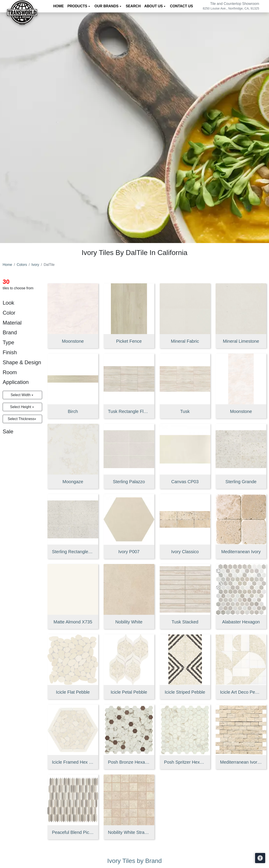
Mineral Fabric (185, 341)
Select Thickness (21, 419)
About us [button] (154, 6)
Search (133, 6)
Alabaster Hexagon (241, 622)
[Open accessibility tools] (260, 858)
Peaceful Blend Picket (73, 832)
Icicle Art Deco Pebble (241, 692)
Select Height (21, 407)
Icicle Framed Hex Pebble (73, 762)
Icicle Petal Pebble (129, 692)
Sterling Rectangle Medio (73, 552)
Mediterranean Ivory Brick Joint (241, 762)
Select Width (21, 395)
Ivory (35, 265)
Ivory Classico (185, 552)
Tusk (185, 411)
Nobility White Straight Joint (129, 832)
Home (59, 6)
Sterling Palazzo (129, 482)
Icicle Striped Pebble (185, 692)
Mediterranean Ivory (241, 552)
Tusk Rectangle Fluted (129, 411)
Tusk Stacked (185, 622)
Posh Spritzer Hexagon (185, 762)
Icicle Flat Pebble (73, 692)
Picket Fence (129, 341)
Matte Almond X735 (73, 622)
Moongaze (73, 482)
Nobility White (129, 622)
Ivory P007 (129, 552)
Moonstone (73, 341)
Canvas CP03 (185, 482)
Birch (73, 411)
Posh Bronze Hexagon (129, 762)
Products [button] (78, 6)
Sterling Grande (241, 482)
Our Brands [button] (107, 6)
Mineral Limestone (241, 341)
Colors (22, 265)
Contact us (182, 6)
